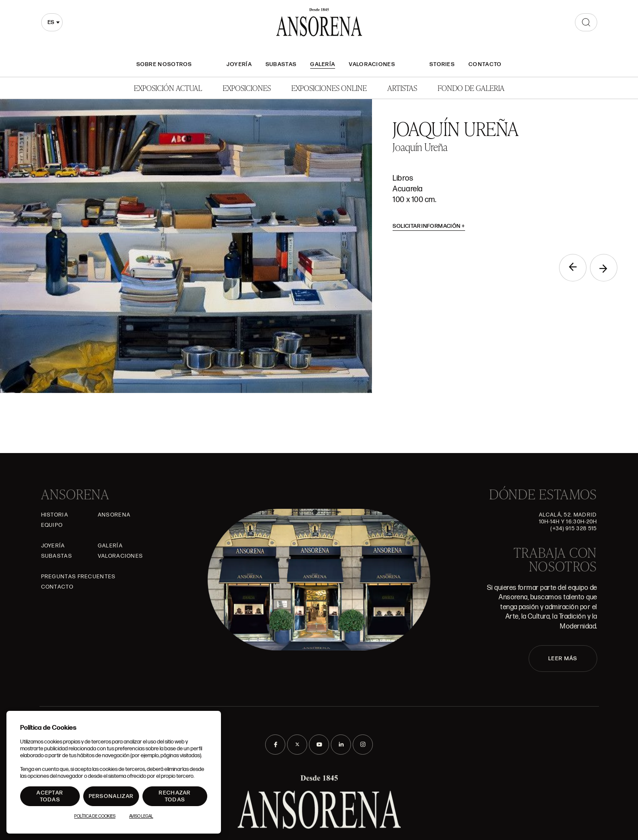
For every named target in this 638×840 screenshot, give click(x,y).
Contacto (485, 64)
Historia (55, 515)
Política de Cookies (95, 816)
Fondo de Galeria (471, 88)
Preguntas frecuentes (79, 577)
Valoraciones (372, 64)
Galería (323, 64)
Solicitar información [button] (429, 226)
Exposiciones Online (329, 88)
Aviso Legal (141, 816)
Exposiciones (247, 88)
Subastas (281, 64)
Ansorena (114, 515)
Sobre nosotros (164, 64)
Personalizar (111, 796)
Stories (442, 64)
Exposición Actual (168, 88)
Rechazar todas (175, 796)
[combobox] (52, 22)
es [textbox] (51, 22)
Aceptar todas (50, 796)
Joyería (239, 64)
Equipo (52, 525)
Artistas (402, 88)
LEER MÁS (563, 659)
